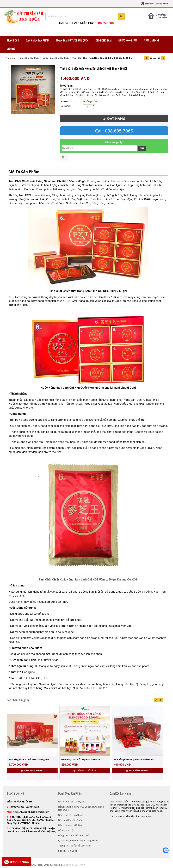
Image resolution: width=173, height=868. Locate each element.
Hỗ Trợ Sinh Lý (66, 830)
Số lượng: (66, 106)
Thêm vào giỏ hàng (32, 771)
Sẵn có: (65, 101)
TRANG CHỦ (13, 40)
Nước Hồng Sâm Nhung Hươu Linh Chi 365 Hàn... (135, 759)
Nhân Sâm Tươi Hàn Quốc (72, 802)
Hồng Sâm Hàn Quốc (29, 58)
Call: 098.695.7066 (114, 131)
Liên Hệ (11, 49)
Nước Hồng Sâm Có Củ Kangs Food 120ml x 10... (81, 759)
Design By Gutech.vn (75, 865)
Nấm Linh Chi (151, 40)
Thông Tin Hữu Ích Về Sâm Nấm (74, 846)
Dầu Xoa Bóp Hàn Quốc (70, 820)
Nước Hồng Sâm (128, 40)
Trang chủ (11, 58)
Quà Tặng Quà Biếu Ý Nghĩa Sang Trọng (78, 841)
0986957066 (19, 862)
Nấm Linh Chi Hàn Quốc (70, 815)
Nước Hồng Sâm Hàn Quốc (56, 58)
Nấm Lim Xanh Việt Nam (71, 825)
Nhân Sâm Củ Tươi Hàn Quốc (72, 40)
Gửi (142, 148)
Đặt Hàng (114, 119)
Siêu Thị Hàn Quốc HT (69, 851)
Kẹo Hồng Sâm (103, 40)
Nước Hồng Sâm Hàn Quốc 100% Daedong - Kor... (30, 759)
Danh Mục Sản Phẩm (38, 40)
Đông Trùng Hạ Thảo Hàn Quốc (74, 835)
